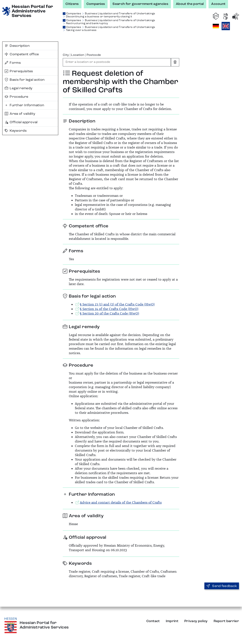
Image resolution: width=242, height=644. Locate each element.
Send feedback (222, 586)
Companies (96, 4)
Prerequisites (19, 71)
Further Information (24, 105)
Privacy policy (196, 621)
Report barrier (226, 621)
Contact (153, 621)
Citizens (72, 4)
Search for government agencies (140, 4)
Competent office (22, 54)
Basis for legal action (25, 80)
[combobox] (117, 62)
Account (218, 4)
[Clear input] (175, 62)
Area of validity (20, 114)
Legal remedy (19, 88)
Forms (13, 63)
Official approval (21, 122)
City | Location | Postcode (82, 55)
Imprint (172, 621)
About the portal (190, 4)
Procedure (16, 97)
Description (17, 46)
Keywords (16, 131)
